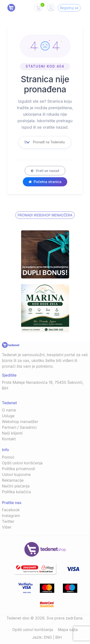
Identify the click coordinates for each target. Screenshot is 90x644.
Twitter (8, 521)
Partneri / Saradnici (19, 427)
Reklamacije (13, 480)
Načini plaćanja (16, 486)
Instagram (11, 516)
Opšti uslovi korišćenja (22, 463)
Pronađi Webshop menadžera (45, 215)
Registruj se (69, 8)
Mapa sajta (68, 630)
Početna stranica (45, 182)
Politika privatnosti (18, 469)
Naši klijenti (12, 433)
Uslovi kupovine (16, 474)
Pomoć (8, 457)
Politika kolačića (16, 492)
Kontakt (9, 439)
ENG (48, 637)
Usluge (8, 416)
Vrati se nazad (45, 171)
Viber (7, 527)
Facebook (11, 510)
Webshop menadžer (20, 422)
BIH (59, 637)
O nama (9, 410)
